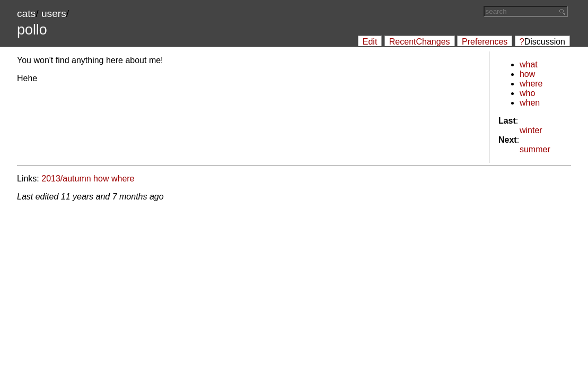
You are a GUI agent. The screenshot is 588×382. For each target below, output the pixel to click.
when (530, 103)
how (527, 74)
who (527, 93)
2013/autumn (66, 179)
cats (26, 14)
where (531, 84)
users (54, 14)
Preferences (485, 42)
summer (535, 149)
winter (531, 130)
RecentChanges (420, 42)
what (529, 64)
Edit (370, 42)
